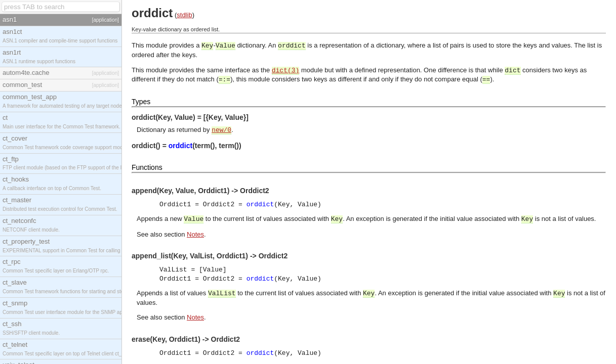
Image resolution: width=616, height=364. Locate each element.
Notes (195, 234)
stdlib (184, 15)
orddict (180, 146)
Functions (147, 167)
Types (141, 102)
